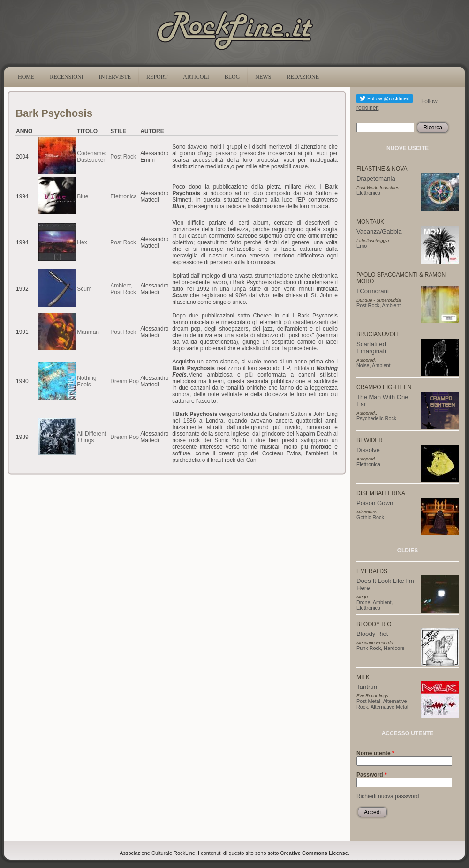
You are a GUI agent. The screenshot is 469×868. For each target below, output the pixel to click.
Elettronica (124, 196)
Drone (363, 602)
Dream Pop (125, 381)
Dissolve (368, 450)
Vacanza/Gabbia (379, 231)
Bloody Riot (372, 634)
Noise (363, 365)
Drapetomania (376, 178)
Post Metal (368, 701)
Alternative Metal (389, 707)
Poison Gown (375, 503)
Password (372, 775)
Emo (362, 246)
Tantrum (368, 687)
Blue (83, 196)
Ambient (121, 286)
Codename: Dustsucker (91, 157)
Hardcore (394, 648)
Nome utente (375, 753)
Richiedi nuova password (388, 796)
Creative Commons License (314, 853)
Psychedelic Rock (376, 418)
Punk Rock (369, 648)
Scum (84, 289)
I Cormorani (373, 291)
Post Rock (123, 157)
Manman (88, 332)
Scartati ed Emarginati (371, 347)
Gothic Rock (370, 517)
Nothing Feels (87, 381)
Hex (82, 242)
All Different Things (91, 437)
